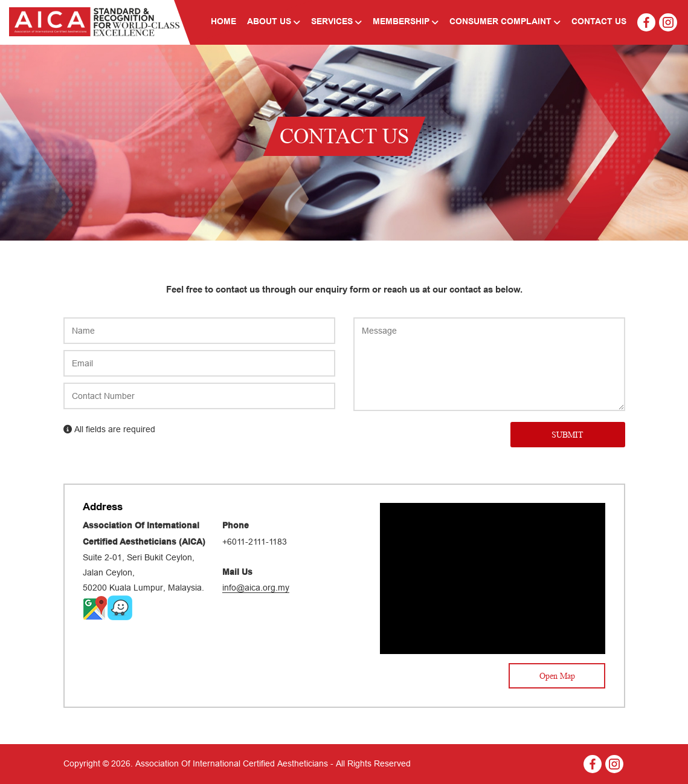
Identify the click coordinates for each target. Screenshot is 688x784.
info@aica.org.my (256, 588)
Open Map (557, 676)
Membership (406, 22)
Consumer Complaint (505, 22)
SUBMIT (567, 435)
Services (336, 22)
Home (223, 22)
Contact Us (599, 22)
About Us (274, 22)
